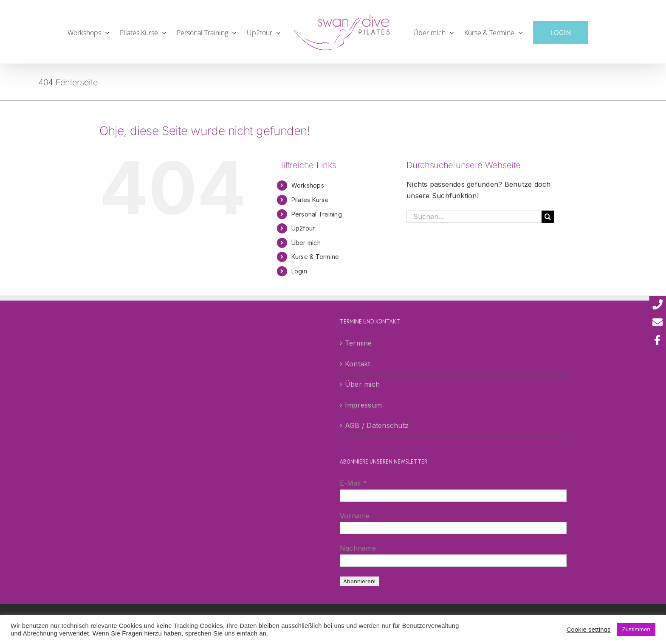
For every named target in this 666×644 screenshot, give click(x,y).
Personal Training (317, 214)
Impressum (363, 405)
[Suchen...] (474, 217)
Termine (358, 343)
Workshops (308, 185)
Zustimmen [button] (636, 629)
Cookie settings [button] (589, 630)
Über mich (306, 243)
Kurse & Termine (315, 257)
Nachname (358, 548)
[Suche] (548, 217)
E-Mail (353, 483)
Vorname (355, 516)
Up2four (303, 228)
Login (299, 271)
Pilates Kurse (310, 200)
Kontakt (358, 364)
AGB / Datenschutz (377, 425)
